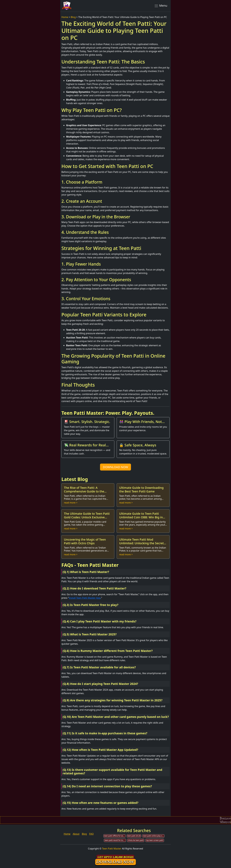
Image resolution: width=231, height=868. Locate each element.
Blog (73, 17)
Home (65, 17)
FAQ (91, 834)
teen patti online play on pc (154, 836)
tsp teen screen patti (155, 840)
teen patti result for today (115, 840)
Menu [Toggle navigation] (161, 6)
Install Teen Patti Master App (85, 598)
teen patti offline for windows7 (115, 836)
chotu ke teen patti (136, 840)
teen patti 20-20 (134, 836)
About (76, 834)
